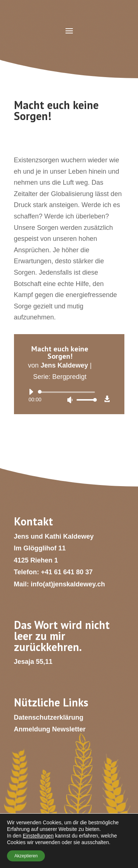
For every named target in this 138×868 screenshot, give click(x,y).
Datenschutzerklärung (49, 717)
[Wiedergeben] (31, 392)
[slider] (68, 392)
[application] (60, 396)
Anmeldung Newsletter (50, 729)
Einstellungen (38, 836)
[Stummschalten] (70, 400)
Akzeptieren (26, 856)
